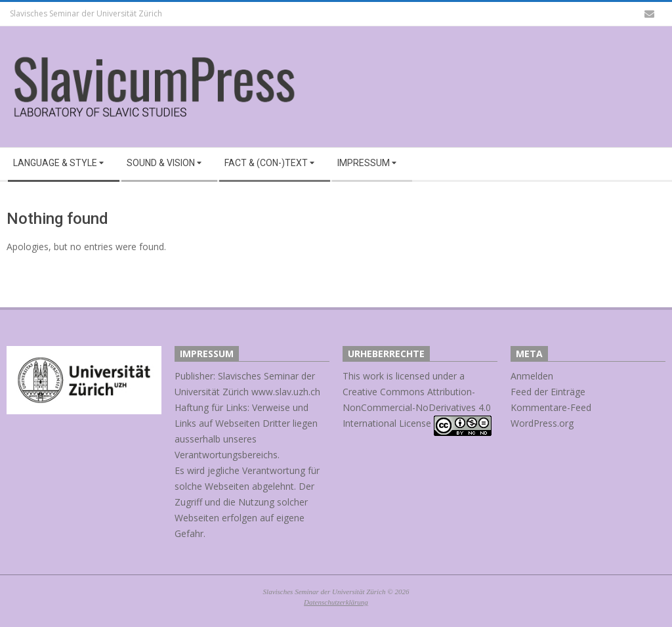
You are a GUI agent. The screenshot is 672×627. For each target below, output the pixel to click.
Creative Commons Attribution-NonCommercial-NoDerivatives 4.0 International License (417, 407)
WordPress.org (542, 423)
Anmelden (532, 376)
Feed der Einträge (548, 392)
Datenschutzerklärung (336, 602)
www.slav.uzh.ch (286, 392)
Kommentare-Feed (551, 407)
